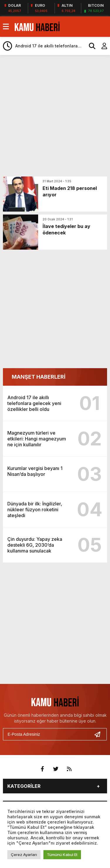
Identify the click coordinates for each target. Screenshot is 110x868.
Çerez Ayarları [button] (24, 855)
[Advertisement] (55, 116)
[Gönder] (100, 734)
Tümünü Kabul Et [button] (62, 855)
